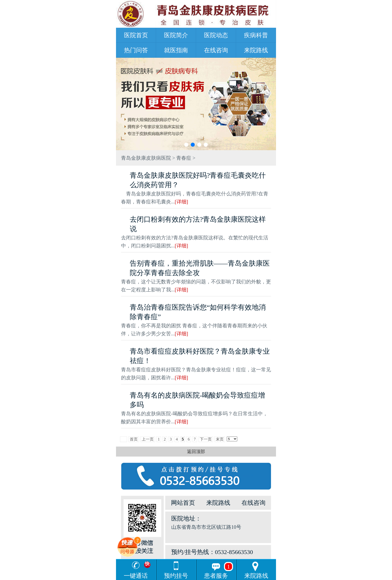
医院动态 (216, 35)
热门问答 (136, 50)
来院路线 (256, 50)
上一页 (148, 439)
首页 (134, 439)
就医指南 (176, 50)
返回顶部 (196, 452)
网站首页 (183, 503)
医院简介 (176, 35)
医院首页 (136, 35)
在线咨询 (216, 50)
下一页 (206, 439)
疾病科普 (256, 35)
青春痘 (184, 158)
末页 (220, 439)
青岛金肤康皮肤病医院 (146, 158)
